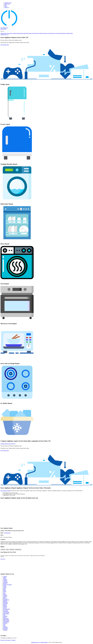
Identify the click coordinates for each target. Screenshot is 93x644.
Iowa (4, 593)
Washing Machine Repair (18, 33)
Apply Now (3, 559)
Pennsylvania (6, 618)
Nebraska (5, 607)
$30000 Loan (84, 569)
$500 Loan (68, 557)
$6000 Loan (52, 565)
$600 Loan (84, 557)
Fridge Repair (3, 33)
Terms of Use (3, 640)
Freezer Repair (10, 33)
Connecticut (6, 582)
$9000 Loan (52, 567)
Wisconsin (5, 629)
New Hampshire (6, 609)
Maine (4, 597)
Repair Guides (3, 29)
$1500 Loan (68, 561)
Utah (4, 625)
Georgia (5, 587)
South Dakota (6, 622)
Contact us (7, 7)
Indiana (5, 592)
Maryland (5, 599)
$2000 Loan (84, 561)
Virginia (5, 627)
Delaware (5, 583)
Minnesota (5, 602)
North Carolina (6, 613)
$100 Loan (52, 555)
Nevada (5, 608)
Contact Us (9, 640)
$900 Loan (84, 559)
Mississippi (5, 603)
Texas (4, 624)
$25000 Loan (68, 569)
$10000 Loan (68, 567)
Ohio (4, 615)
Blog (5, 5)
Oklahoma (5, 616)
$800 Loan (68, 559)
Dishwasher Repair (28, 33)
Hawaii (5, 588)
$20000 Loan (52, 569)
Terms (6, 6)
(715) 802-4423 (7, 533)
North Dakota (6, 614)
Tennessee (5, 623)
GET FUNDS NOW (5, 45)
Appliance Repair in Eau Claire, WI (8, 444)
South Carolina (6, 621)
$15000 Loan (84, 567)
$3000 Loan (52, 563)
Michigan (5, 601)
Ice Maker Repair (69, 33)
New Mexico (6, 611)
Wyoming (5, 630)
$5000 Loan (84, 563)
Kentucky (5, 595)
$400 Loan (52, 557)
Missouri (5, 604)
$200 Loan (68, 555)
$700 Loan (52, 559)
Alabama (5, 576)
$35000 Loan (52, 571)
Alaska (5, 578)
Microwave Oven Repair (48, 33)
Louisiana (5, 596)
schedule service (4, 35)
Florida (5, 586)
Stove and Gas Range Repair (59, 33)
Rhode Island (6, 620)
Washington (6, 628)
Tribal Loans (7, 4)
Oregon (5, 617)
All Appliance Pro (4, 28)
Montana (5, 606)
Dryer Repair (34, 33)
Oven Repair (40, 33)
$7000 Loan (68, 565)
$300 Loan (84, 555)
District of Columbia (7, 585)
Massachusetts (6, 600)
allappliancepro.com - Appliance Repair (39, 642)
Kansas (5, 594)
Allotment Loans (8, 3)
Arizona (5, 579)
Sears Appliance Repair (5, 491)
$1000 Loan (52, 561)
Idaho (4, 589)
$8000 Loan (84, 565)
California (5, 580)
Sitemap (14, 640)
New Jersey (5, 610)
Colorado (5, 581)
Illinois (5, 590)
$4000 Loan (68, 563)
